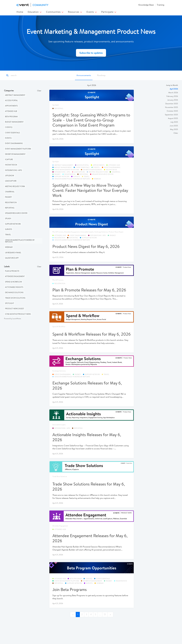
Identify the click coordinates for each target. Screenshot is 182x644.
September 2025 (171, 115)
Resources (75, 12)
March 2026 (173, 93)
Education (35, 12)
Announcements (84, 75)
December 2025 (172, 104)
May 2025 (174, 129)
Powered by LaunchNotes (13, 319)
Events (92, 12)
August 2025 (173, 118)
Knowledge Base (146, 5)
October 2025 (172, 111)
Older (176, 133)
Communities (55, 12)
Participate (109, 12)
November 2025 (171, 107)
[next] (110, 614)
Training (160, 5)
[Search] (22, 75)
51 (105, 614)
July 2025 (174, 122)
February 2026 (172, 96)
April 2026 (174, 89)
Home (20, 12)
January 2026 (173, 100)
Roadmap (101, 75)
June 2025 (174, 126)
